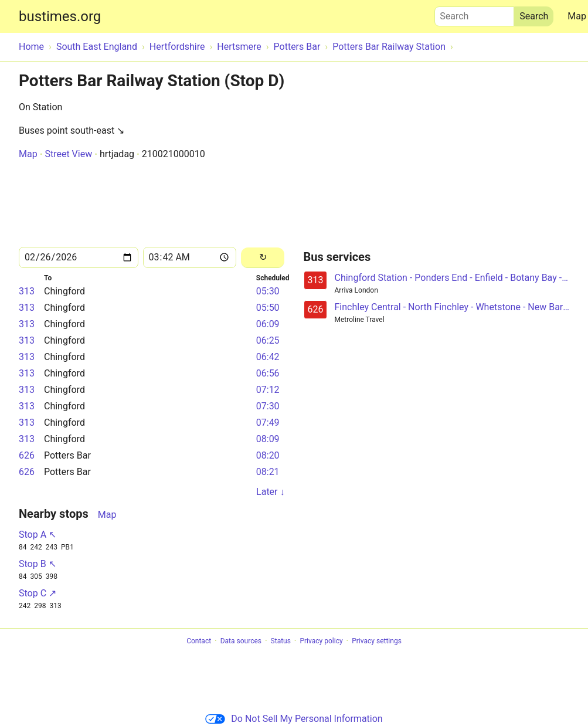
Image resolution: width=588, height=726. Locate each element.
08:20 (268, 455)
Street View (68, 154)
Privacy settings (377, 641)
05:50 (268, 308)
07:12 (268, 390)
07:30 (268, 406)
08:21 (268, 472)
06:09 (268, 324)
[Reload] (263, 258)
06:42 (268, 357)
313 (27, 291)
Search (474, 13)
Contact (199, 641)
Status (281, 641)
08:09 (268, 439)
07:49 (268, 423)
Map (28, 154)
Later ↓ (270, 492)
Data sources (241, 641)
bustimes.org (60, 16)
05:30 (268, 291)
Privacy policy (321, 641)
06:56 (268, 373)
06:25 (268, 340)
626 (27, 455)
